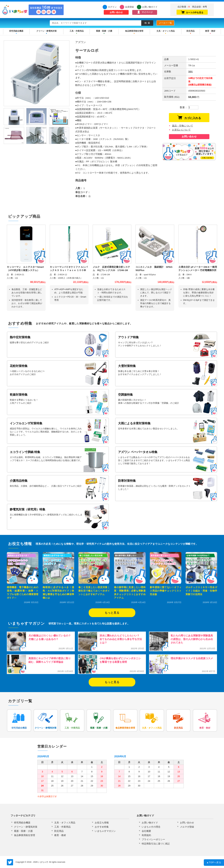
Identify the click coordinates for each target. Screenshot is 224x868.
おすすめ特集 (102, 827)
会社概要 (146, 831)
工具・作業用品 (77, 31)
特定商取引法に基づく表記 (156, 844)
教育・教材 (210, 31)
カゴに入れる (189, 117)
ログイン (112, 7)
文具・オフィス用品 (166, 31)
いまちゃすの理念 (151, 827)
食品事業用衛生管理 (134, 31)
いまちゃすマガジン (105, 831)
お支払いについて (181, 130)
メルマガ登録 (187, 827)
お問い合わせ (116, 12)
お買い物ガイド (150, 7)
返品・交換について (183, 126)
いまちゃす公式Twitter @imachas (10, 862)
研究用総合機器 (16, 31)
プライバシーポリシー (153, 839)
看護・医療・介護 (104, 31)
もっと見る (112, 613)
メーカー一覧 (165, 23)
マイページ (147, 12)
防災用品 (191, 31)
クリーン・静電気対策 (47, 31)
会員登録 (129, 7)
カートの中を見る (192, 12)
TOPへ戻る (214, 863)
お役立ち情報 (102, 823)
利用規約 (146, 835)
